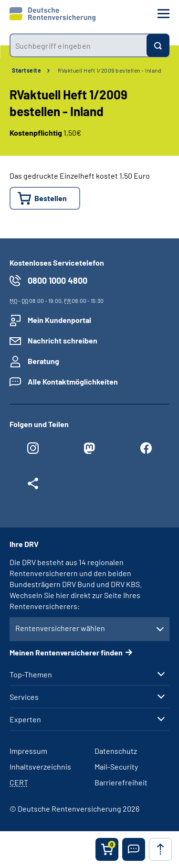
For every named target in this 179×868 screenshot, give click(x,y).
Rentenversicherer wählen (60, 628)
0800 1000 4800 (58, 280)
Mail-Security (116, 766)
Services (24, 697)
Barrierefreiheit (121, 782)
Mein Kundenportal (59, 320)
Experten (25, 719)
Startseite (26, 70)
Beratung (43, 361)
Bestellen (51, 198)
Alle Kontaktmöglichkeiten (73, 381)
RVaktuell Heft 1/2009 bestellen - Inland (110, 70)
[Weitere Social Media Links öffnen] (33, 486)
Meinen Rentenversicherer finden (66, 652)
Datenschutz (116, 751)
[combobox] (78, 45)
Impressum (28, 751)
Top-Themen (31, 675)
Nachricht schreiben (63, 340)
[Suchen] (158, 45)
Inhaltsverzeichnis (40, 766)
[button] (134, 849)
